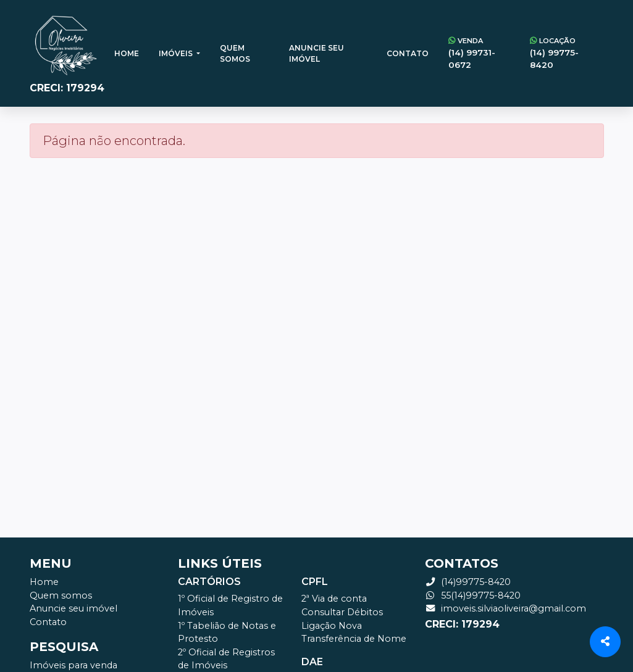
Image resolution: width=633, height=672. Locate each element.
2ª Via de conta (334, 599)
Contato (408, 53)
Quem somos (235, 53)
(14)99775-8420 (468, 582)
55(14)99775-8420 (473, 595)
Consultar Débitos (342, 612)
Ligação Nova (332, 626)
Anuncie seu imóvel (316, 53)
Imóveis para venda (73, 665)
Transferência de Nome (354, 639)
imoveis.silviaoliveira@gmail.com (505, 608)
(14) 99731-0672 (479, 53)
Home (127, 53)
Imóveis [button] (177, 53)
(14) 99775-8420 (562, 53)
